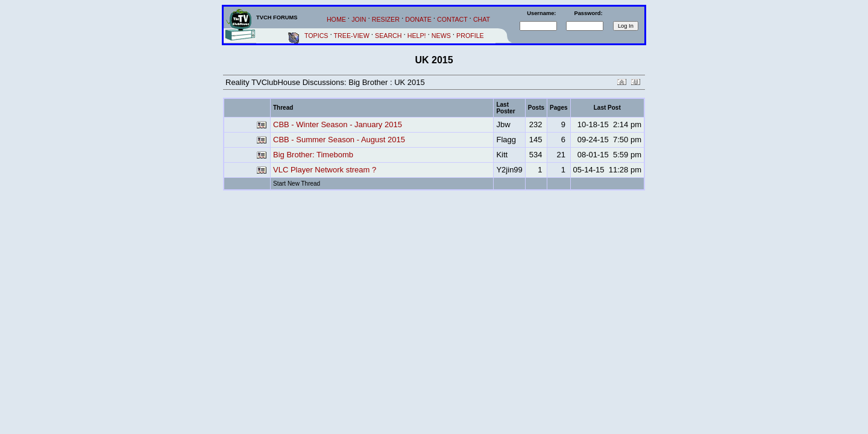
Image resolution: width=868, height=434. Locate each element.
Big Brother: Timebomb (313, 155)
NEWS (441, 36)
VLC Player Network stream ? (325, 170)
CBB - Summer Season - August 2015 (339, 140)
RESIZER (386, 19)
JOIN (359, 19)
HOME (336, 19)
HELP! (417, 36)
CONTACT (452, 19)
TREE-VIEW (352, 36)
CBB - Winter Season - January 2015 (338, 124)
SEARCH (388, 36)
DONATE (418, 19)
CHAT (482, 19)
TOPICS (316, 36)
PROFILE (470, 36)
